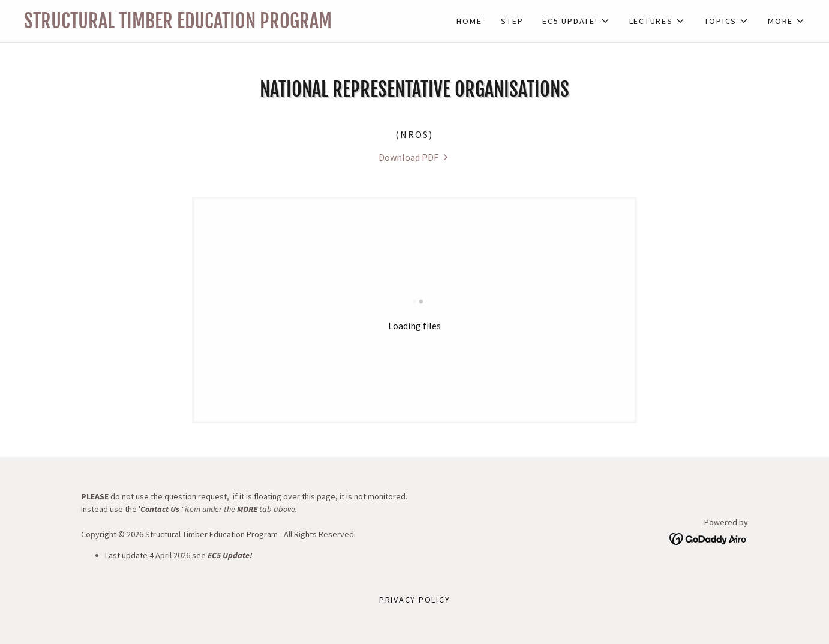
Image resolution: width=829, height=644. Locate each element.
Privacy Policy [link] (415, 600)
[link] (219, 25)
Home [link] (469, 21)
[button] (576, 21)
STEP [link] (512, 21)
